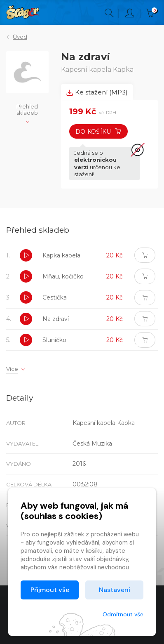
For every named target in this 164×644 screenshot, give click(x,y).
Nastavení (115, 590)
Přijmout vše (50, 590)
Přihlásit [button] (130, 13)
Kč (152, 13)
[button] (26, 255)
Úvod (20, 37)
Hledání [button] (109, 13)
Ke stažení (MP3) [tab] (97, 92)
